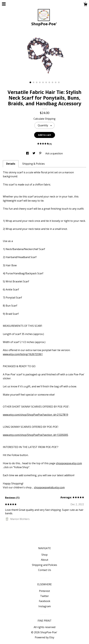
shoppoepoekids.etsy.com (49, 487)
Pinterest (44, 591)
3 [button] (37, 82)
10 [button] (59, 82)
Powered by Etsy (44, 637)
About (45, 560)
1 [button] (30, 82)
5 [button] (43, 82)
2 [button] (34, 82)
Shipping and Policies (44, 565)
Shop (44, 555)
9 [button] (56, 82)
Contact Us (45, 570)
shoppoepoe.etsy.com (69, 463)
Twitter (44, 596)
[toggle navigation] (4, 4)
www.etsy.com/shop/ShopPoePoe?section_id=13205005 (35, 435)
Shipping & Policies (34, 164)
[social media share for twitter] (34, 153)
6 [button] (46, 82)
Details (11, 164)
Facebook (45, 601)
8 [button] (52, 82)
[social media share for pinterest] (41, 153)
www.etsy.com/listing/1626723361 (23, 354)
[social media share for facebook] (28, 153)
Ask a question (54, 153)
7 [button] (49, 82)
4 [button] (40, 82)
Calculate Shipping (44, 119)
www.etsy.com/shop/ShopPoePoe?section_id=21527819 (35, 415)
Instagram (45, 606)
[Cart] (85, 5)
